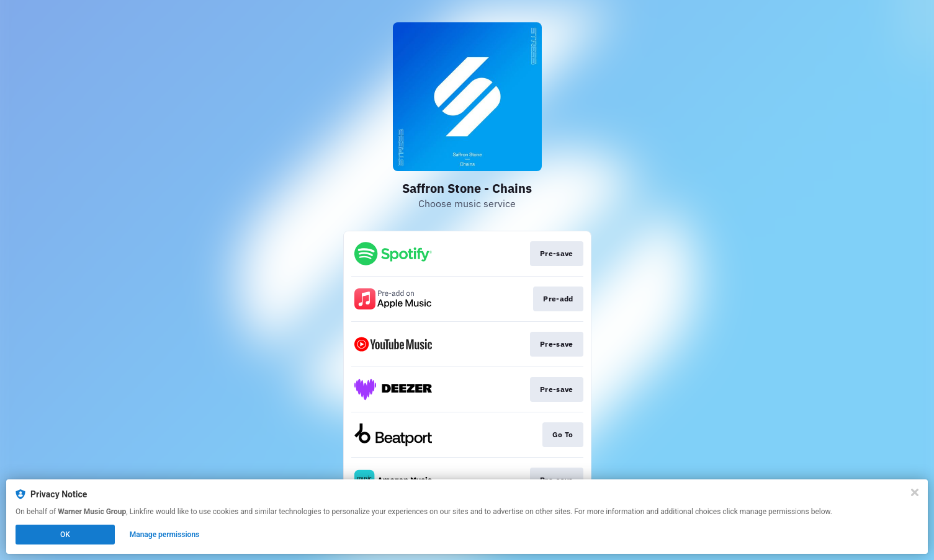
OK (65, 535)
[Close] (915, 492)
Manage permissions (165, 535)
